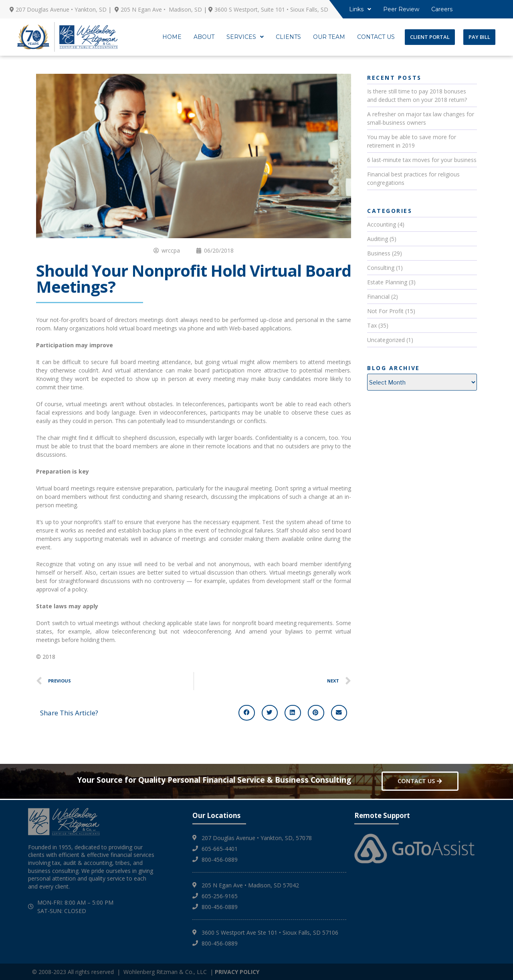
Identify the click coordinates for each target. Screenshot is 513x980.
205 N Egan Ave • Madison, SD (161, 9)
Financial (378, 297)
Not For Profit (385, 311)
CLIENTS (288, 37)
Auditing (378, 239)
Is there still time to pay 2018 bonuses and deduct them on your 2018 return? (417, 95)
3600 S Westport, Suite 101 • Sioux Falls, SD (271, 9)
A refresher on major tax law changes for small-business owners (421, 118)
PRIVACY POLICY (237, 972)
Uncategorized (386, 340)
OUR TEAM (329, 37)
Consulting (381, 268)
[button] (247, 713)
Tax (372, 325)
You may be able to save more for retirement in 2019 (412, 141)
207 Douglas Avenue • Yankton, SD (61, 9)
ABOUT (204, 37)
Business (379, 253)
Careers (442, 9)
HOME (172, 37)
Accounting (382, 224)
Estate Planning (387, 282)
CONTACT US (376, 37)
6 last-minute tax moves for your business (422, 160)
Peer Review (401, 9)
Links (360, 9)
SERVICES (245, 37)
